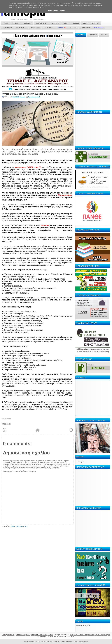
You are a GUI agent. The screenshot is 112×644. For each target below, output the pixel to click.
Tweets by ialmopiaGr (83, 625)
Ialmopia (80, 462)
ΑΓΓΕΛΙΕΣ (104, 35)
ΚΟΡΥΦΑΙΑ (81, 35)
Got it (62, 11)
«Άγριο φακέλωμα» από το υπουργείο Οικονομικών (30, 94)
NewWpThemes (35, 642)
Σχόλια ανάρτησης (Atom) (19, 526)
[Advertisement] (82, 73)
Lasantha (54, 642)
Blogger (71, 636)
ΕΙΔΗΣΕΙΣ (16, 97)
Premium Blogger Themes (65, 642)
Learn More (53, 11)
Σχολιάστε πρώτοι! (34, 97)
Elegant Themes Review (81, 642)
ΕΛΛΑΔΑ (22, 97)
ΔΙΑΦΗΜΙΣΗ (93, 35)
